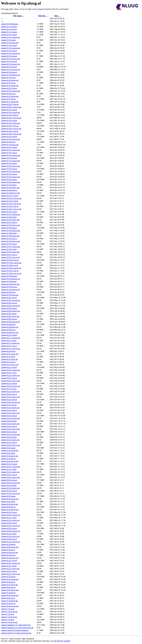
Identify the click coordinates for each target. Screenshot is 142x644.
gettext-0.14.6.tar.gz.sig (11, 75)
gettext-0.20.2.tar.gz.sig (11, 311)
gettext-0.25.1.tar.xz (9, 571)
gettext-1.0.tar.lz (8, 614)
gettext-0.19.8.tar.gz (9, 276)
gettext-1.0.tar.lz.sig (9, 617)
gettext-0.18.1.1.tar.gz (10, 104)
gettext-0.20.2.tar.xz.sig (11, 322)
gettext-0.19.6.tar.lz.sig (10, 236)
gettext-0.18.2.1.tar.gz (10, 115)
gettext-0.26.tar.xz (8, 603)
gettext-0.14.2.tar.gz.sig (11, 53)
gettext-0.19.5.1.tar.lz (10, 201)
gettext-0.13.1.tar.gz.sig (11, 37)
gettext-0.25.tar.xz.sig (10, 590)
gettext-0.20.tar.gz (8, 324)
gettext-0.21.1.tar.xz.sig (11, 349)
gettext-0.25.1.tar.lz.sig (10, 569)
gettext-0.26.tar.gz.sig (10, 595)
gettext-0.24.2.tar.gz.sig (11, 531)
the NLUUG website (62, 641)
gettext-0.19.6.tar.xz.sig (11, 241)
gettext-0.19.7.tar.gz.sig (11, 247)
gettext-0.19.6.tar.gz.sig (11, 230)
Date (56, 16)
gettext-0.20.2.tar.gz (9, 308)
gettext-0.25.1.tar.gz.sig (11, 563)
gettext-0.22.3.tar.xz (9, 410)
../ (2, 21)
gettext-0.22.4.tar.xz (9, 426)
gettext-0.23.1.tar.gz (9, 464)
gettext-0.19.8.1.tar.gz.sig (11, 263)
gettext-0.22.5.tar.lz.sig (10, 440)
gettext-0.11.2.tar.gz (9, 27)
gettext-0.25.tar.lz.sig (10, 585)
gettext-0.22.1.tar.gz (9, 367)
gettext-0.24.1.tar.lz (9, 518)
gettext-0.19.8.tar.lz (9, 281)
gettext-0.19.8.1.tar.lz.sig (11, 268)
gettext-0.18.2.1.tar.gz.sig (11, 118)
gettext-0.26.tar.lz (8, 598)
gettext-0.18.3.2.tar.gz (10, 131)
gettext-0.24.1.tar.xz (9, 523)
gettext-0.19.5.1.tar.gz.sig (11, 198)
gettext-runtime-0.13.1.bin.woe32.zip (16, 625)
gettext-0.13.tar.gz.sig (10, 43)
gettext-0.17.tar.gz (8, 99)
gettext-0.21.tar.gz (8, 351)
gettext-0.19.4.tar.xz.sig (11, 193)
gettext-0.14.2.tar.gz (9, 51)
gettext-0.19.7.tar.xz (9, 255)
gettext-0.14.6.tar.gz (9, 72)
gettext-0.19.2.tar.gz (9, 158)
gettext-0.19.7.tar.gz (9, 244)
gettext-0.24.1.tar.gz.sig (11, 515)
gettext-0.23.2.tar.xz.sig (11, 493)
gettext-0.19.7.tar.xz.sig (11, 257)
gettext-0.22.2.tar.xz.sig (11, 397)
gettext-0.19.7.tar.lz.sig (10, 252)
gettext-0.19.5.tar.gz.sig (11, 214)
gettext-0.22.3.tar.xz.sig (11, 413)
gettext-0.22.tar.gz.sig (10, 450)
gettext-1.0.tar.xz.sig (9, 622)
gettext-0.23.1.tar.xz (9, 475)
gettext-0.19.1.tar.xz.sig (11, 155)
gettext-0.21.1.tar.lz (9, 340)
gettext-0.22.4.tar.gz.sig (11, 418)
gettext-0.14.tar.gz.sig (10, 80)
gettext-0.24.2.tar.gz (9, 528)
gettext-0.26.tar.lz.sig (10, 601)
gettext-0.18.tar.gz (8, 142)
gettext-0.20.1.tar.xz (9, 303)
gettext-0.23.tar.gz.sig (10, 499)
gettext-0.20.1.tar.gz (9, 298)
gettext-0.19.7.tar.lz (9, 249)
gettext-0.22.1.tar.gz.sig (11, 370)
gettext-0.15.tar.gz (8, 83)
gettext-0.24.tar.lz (8, 550)
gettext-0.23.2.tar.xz (9, 491)
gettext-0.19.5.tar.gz (9, 212)
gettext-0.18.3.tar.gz (9, 137)
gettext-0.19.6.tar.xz (9, 239)
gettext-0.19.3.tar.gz (9, 169)
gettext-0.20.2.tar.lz (9, 314)
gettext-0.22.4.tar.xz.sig (11, 429)
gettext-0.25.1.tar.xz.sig (11, 574)
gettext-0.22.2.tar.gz (9, 383)
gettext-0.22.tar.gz (8, 448)
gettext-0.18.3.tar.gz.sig (11, 139)
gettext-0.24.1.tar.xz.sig (11, 526)
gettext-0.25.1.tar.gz (9, 561)
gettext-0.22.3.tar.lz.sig (10, 408)
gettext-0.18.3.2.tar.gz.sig (11, 134)
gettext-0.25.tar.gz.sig (10, 579)
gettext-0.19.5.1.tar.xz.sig (11, 209)
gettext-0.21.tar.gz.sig (10, 354)
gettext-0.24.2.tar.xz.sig (11, 542)
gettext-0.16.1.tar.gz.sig (11, 91)
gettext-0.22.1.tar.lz (9, 373)
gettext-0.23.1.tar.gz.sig (11, 467)
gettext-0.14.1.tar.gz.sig (11, 48)
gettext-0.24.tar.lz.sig (10, 552)
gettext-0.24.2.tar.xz (9, 539)
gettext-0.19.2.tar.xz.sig (11, 166)
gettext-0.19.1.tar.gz (9, 147)
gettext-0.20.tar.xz (8, 330)
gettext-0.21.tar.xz (8, 362)
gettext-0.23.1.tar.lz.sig (10, 472)
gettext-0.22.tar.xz (8, 459)
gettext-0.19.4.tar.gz (9, 179)
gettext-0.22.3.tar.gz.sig (11, 402)
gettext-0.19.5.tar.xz (9, 222)
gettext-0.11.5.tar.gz (9, 29)
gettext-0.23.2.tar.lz (9, 485)
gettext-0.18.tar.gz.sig (10, 145)
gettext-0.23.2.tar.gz (9, 480)
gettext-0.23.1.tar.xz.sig (11, 477)
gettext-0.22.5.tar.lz (9, 437)
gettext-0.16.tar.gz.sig (10, 96)
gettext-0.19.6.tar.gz (9, 228)
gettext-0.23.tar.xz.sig (10, 510)
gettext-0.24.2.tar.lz (9, 534)
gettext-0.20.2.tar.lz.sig (10, 316)
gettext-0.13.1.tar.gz (9, 35)
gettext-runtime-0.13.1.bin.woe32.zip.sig (17, 628)
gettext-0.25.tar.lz (8, 582)
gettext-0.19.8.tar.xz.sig (11, 289)
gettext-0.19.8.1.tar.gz (10, 260)
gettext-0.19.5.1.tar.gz (10, 196)
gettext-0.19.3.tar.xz (9, 174)
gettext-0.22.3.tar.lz (9, 405)
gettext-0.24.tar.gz (8, 544)
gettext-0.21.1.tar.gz (9, 335)
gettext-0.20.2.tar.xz (9, 319)
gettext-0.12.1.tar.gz (9, 32)
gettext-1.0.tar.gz (8, 609)
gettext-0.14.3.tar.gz (9, 56)
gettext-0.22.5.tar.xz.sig (11, 445)
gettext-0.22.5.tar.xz (9, 442)
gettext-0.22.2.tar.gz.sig (11, 386)
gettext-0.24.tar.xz (8, 555)
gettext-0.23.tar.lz (8, 501)
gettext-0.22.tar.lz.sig (10, 456)
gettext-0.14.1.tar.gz (9, 45)
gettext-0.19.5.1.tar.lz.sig (11, 204)
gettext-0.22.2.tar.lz (9, 389)
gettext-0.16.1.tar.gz (9, 88)
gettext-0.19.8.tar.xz (9, 287)
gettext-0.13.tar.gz (8, 40)
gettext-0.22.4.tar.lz (9, 421)
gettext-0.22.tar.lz (8, 453)
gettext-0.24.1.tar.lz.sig (10, 520)
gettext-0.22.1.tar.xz (9, 378)
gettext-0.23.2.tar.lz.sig (10, 488)
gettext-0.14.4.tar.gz (9, 61)
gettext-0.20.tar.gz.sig (10, 327)
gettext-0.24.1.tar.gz (9, 512)
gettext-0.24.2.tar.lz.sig (10, 536)
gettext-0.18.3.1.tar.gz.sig (11, 128)
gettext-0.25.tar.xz (8, 587)
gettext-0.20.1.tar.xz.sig (11, 306)
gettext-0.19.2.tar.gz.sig (11, 161)
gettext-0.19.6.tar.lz (9, 233)
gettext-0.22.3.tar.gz (9, 400)
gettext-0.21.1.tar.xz (9, 346)
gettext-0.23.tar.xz (8, 507)
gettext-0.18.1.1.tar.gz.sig (11, 107)
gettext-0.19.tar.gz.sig (10, 295)
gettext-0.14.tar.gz (8, 78)
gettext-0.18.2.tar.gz (9, 120)
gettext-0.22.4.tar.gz (9, 416)
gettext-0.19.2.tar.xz (9, 163)
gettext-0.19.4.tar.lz (9, 185)
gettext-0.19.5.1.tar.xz (10, 206)
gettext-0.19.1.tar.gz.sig (11, 150)
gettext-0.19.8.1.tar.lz (10, 265)
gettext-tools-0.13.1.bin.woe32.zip (15, 630)
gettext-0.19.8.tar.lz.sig (10, 284)
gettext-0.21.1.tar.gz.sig (11, 338)
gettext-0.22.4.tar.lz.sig (10, 424)
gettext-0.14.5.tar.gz (9, 67)
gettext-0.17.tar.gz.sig (10, 102)
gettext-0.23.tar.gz (8, 496)
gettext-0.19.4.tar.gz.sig (11, 182)
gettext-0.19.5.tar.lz (9, 217)
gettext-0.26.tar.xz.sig (10, 606)
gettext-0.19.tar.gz (8, 292)
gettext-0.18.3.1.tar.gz (10, 126)
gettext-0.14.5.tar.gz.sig (11, 69)
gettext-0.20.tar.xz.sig (10, 332)
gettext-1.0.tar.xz (8, 620)
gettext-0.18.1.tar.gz (9, 110)
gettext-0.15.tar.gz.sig (10, 86)
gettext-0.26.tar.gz (8, 593)
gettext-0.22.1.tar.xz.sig (11, 381)
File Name (18, 16)
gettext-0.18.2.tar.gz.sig (11, 123)
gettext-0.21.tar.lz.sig (10, 359)
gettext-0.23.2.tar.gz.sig (11, 483)
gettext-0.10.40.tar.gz (10, 24)
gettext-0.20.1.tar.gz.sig (11, 300)
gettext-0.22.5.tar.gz (9, 432)
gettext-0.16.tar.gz (8, 94)
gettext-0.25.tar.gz (8, 577)
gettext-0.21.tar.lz (8, 357)
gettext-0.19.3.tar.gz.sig (11, 171)
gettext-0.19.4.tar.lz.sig (10, 188)
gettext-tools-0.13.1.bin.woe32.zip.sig (16, 633)
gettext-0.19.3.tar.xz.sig (11, 177)
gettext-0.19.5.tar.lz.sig (10, 220)
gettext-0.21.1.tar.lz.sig (10, 343)
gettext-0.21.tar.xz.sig (10, 365)
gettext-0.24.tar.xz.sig (10, 558)
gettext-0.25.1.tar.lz (9, 566)
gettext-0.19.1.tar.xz (9, 153)
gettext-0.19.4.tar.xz (9, 190)
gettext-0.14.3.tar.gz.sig (11, 59)
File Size (42, 16)
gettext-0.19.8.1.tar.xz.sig (11, 273)
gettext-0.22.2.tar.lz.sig (10, 391)
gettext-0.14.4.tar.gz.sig (11, 64)
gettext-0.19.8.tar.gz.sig (11, 279)
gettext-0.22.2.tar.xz (9, 394)
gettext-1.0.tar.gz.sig (9, 611)
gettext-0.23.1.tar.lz (9, 469)
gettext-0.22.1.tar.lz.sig (10, 375)
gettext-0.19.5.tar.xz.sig (11, 225)
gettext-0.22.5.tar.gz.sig (11, 434)
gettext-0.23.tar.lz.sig (10, 504)
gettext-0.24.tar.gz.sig (10, 547)
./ (2, 18)
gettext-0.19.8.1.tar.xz (10, 271)
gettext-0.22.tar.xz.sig (10, 461)
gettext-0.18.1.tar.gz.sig (11, 112)
